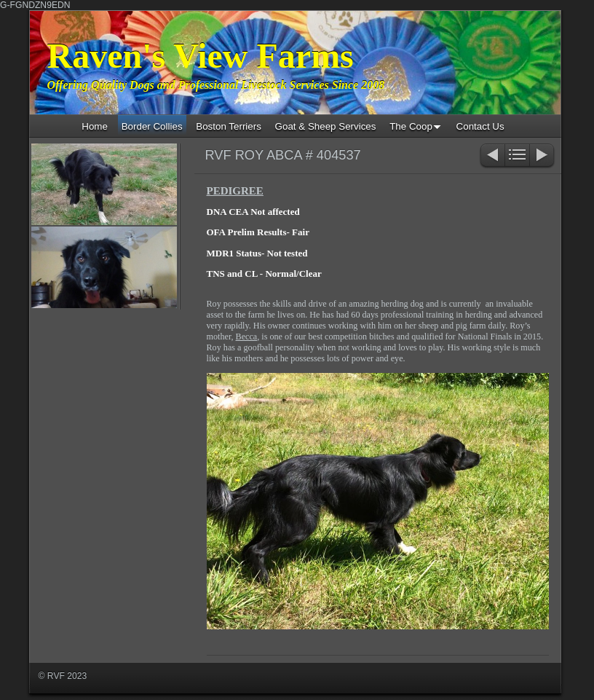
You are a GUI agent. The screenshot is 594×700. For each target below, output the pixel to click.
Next (543, 156)
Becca (247, 337)
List (517, 156)
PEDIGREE (235, 191)
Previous (492, 156)
